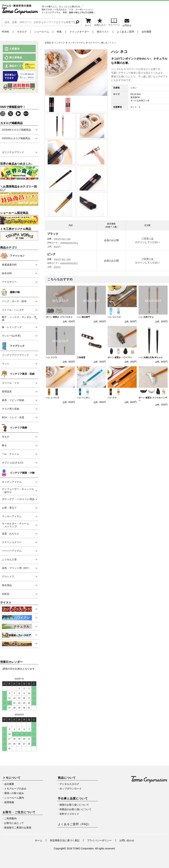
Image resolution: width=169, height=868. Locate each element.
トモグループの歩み (15, 789)
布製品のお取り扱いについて (75, 809)
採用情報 (9, 802)
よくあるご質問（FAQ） (74, 824)
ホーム (39, 840)
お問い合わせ (127, 840)
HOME (5, 32)
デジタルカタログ (69, 784)
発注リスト (103, 32)
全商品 (48, 43)
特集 (59, 32)
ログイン (140, 242)
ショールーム (42, 32)
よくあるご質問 (125, 32)
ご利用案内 (10, 818)
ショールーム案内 (14, 798)
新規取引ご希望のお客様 (18, 828)
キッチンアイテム (77, 43)
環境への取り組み (14, 793)
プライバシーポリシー (99, 840)
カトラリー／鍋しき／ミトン (102, 43)
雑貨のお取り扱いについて (74, 805)
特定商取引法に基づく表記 (65, 840)
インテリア (60, 43)
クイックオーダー (79, 32)
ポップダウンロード (71, 789)
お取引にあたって (14, 823)
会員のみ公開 (111, 240)
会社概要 (146, 32)
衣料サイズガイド (69, 814)
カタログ (22, 32)
